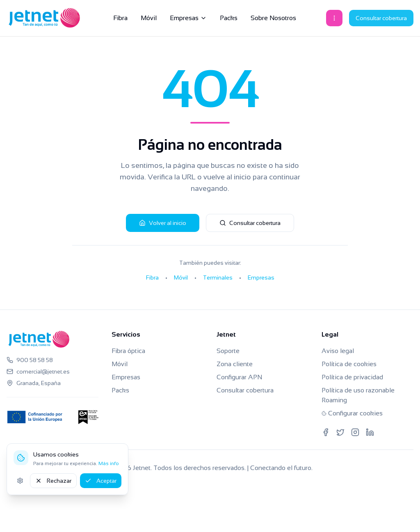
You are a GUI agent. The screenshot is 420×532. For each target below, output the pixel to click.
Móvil (149, 18)
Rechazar (53, 481)
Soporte (228, 351)
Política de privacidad (352, 377)
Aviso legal (338, 351)
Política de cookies (349, 364)
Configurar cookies (352, 413)
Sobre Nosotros (273, 18)
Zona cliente (235, 364)
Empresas (188, 18)
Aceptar (101, 481)
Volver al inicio (163, 223)
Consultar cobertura (381, 18)
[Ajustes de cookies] (20, 481)
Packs (229, 18)
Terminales (218, 277)
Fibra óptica (128, 351)
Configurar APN (239, 377)
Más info (109, 463)
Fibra (120, 18)
